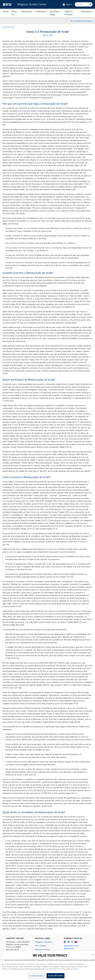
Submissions (86, 11)
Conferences (41, 11)
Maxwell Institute (43, 949)
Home (6, 11)
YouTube (76, 942)
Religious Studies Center (32, 4)
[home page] (7, 4)
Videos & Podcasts (69, 13)
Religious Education (44, 942)
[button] (93, 954)
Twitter (72, 942)
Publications (27, 11)
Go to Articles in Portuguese (82, 21)
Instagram (69, 942)
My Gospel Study (55, 13)
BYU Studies (40, 946)
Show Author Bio (8, 27)
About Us (14, 13)
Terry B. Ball (47, 35)
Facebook (65, 942)
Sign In (69, 4)
